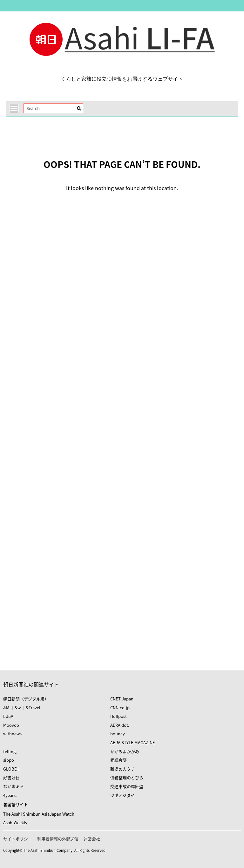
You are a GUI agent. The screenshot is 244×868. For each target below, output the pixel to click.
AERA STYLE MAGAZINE (133, 742)
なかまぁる (14, 786)
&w (18, 708)
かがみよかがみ (125, 751)
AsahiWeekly (15, 822)
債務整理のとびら (127, 777)
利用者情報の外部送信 (58, 839)
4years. (10, 795)
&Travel (33, 708)
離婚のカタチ (123, 769)
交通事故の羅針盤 (127, 786)
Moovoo (11, 725)
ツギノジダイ (122, 795)
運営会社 (92, 839)
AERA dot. (120, 725)
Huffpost (119, 716)
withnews (12, 734)
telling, (10, 751)
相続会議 (119, 760)
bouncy (118, 734)
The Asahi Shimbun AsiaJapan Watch (39, 814)
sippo (9, 760)
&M (6, 708)
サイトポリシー (18, 839)
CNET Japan (122, 699)
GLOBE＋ (12, 769)
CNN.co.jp (120, 708)
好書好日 (11, 777)
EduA (8, 716)
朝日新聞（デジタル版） (26, 699)
